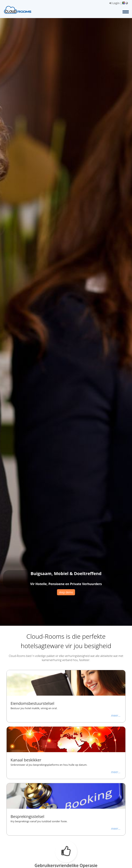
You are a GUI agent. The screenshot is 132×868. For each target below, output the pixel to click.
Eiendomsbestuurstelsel (32, 703)
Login (114, 3)
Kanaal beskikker (26, 760)
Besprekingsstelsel (27, 817)
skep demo (66, 592)
